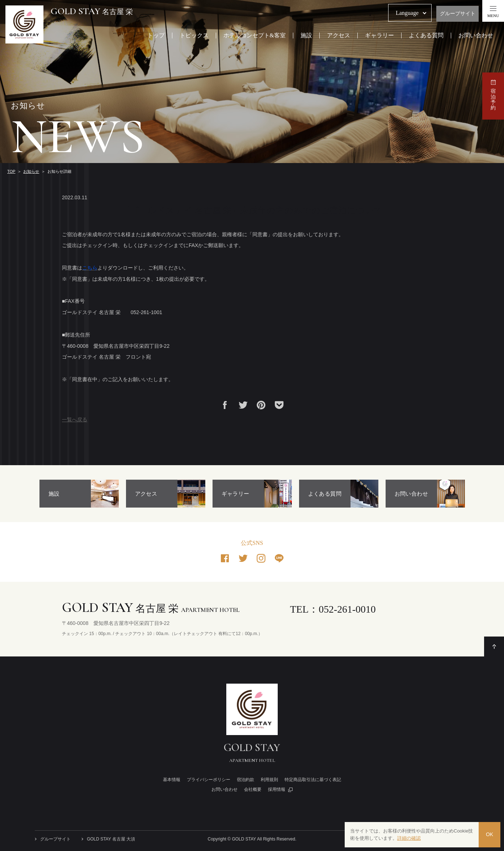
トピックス (194, 36)
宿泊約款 (245, 780)
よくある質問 (426, 36)
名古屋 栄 (92, 12)
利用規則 (269, 780)
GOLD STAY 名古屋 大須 (111, 839)
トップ (156, 36)
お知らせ (31, 171)
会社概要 (253, 789)
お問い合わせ (476, 36)
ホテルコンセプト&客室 (255, 36)
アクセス (339, 36)
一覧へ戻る (75, 420)
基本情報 (172, 780)
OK (490, 835)
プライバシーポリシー (209, 780)
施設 (306, 36)
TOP (11, 171)
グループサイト (458, 14)
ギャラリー (379, 36)
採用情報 (277, 789)
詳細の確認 (409, 838)
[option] (79, 494)
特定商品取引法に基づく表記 (313, 780)
